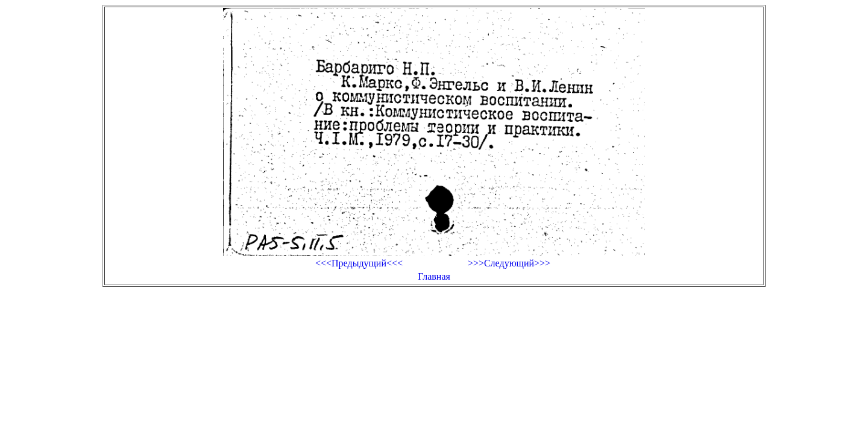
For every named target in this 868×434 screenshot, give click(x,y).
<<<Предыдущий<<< (359, 263)
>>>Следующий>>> (509, 263)
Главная (434, 276)
